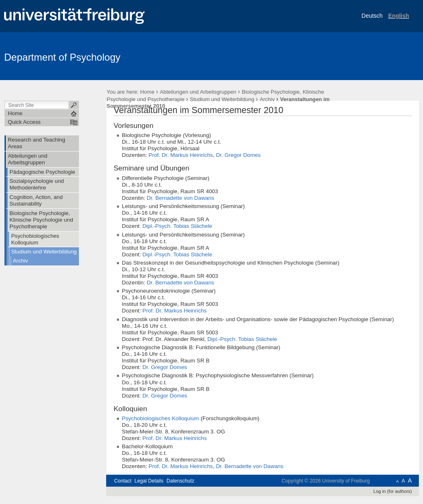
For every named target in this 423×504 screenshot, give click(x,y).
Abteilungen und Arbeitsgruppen (198, 92)
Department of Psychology (62, 57)
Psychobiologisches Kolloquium (160, 418)
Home (147, 92)
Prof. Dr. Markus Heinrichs (181, 155)
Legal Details (149, 481)
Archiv (267, 99)
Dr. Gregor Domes (238, 155)
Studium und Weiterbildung (222, 99)
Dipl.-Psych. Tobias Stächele (177, 226)
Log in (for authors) (393, 491)
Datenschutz (180, 481)
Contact (123, 481)
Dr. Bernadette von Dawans (180, 198)
